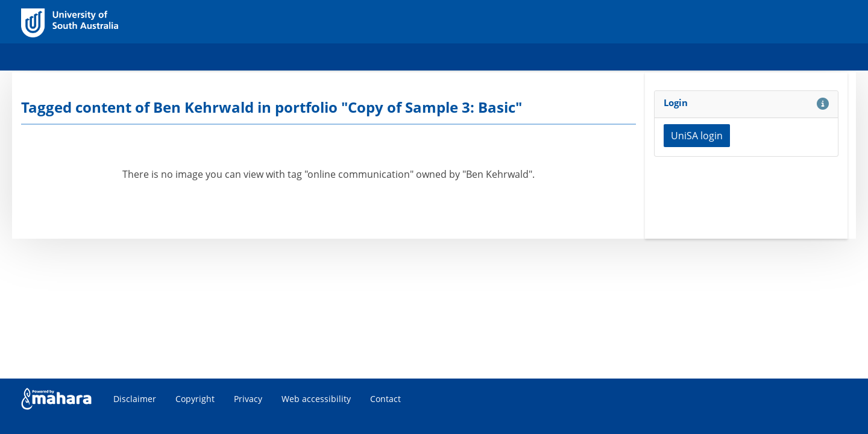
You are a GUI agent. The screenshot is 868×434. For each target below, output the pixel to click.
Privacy (248, 399)
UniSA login (697, 136)
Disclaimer (135, 399)
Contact (385, 399)
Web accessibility (316, 399)
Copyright (195, 399)
